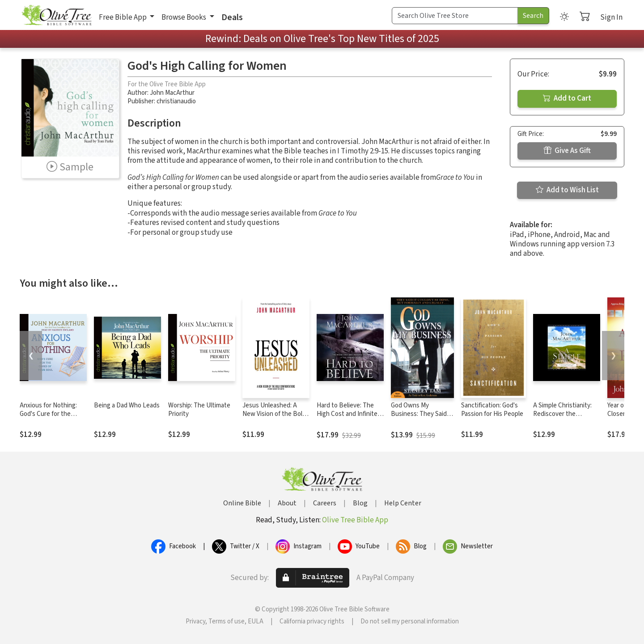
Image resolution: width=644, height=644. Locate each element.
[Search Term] (455, 16)
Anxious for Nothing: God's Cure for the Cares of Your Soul (48, 414)
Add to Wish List (567, 190)
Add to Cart (567, 98)
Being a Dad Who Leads (127, 405)
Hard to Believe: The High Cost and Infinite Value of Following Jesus (347, 418)
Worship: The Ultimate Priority (199, 410)
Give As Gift (567, 151)
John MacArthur (172, 93)
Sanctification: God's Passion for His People (492, 410)
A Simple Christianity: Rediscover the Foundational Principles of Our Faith (566, 418)
